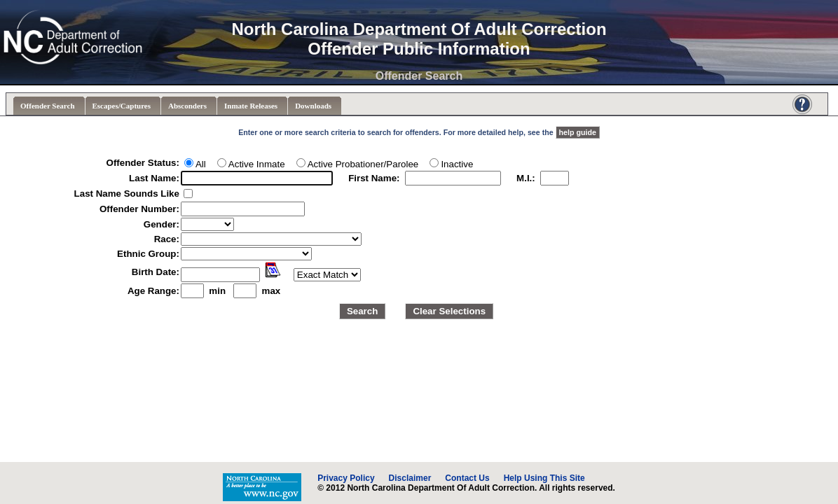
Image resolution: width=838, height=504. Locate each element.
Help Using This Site (544, 478)
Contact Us (467, 478)
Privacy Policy (346, 478)
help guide (578, 132)
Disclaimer (410, 478)
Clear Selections (449, 311)
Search (362, 311)
